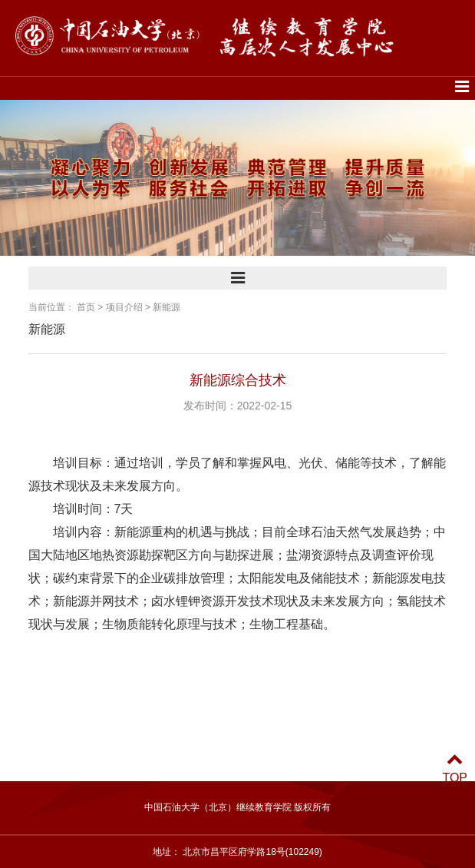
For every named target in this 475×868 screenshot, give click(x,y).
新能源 (167, 307)
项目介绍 (124, 307)
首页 (86, 307)
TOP (455, 769)
